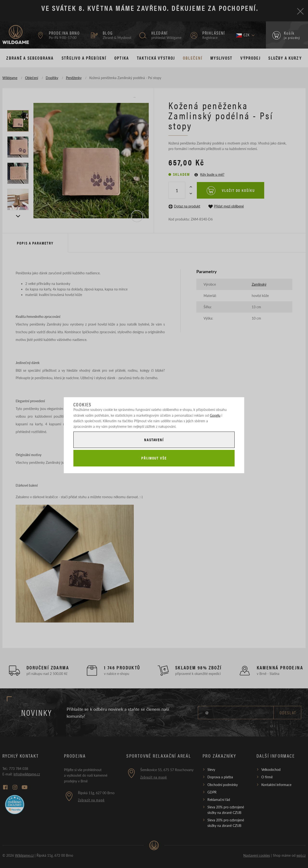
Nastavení (154, 440)
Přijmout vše (154, 458)
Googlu (215, 415)
